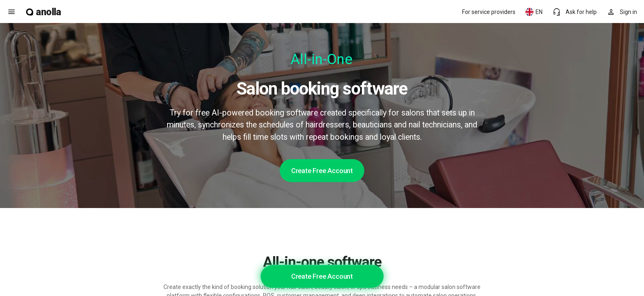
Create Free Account (322, 171)
